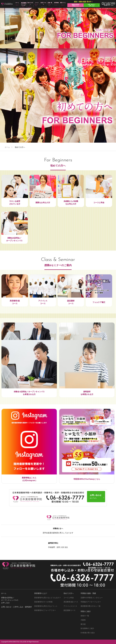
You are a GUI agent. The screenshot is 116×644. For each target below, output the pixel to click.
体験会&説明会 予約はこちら (76, 5)
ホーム (7, 147)
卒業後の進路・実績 (88, 593)
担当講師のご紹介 (87, 628)
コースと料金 (69, 598)
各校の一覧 (85, 616)
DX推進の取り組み (88, 633)
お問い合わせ (96, 497)
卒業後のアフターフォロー (91, 602)
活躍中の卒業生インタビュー (92, 598)
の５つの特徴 (43, 602)
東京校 (83, 624)
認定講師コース (69, 610)
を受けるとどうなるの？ (48, 598)
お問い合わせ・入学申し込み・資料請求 (16, 607)
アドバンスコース (70, 606)
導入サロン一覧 (91, 606)
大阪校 (83, 620)
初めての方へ (69, 593)
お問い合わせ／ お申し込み (92, 5)
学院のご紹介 (86, 611)
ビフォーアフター (45, 610)
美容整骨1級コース (71, 602)
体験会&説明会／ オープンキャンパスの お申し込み (10, 600)
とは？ (41, 593)
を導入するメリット (46, 606)
